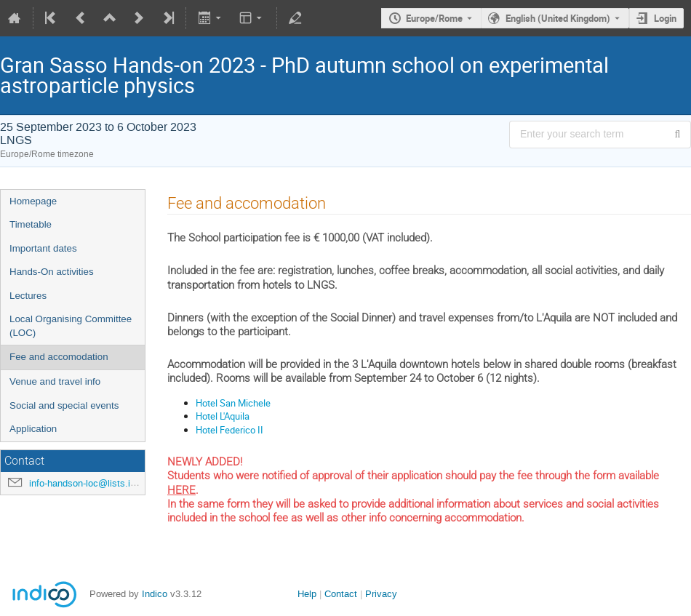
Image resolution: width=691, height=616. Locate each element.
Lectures (28, 296)
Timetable (31, 224)
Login (665, 18)
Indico (155, 594)
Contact (341, 594)
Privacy (381, 594)
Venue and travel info (55, 381)
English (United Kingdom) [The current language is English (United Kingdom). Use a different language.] (558, 18)
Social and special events (64, 405)
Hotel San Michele (233, 403)
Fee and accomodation (59, 357)
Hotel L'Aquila (223, 416)
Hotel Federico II (229, 430)
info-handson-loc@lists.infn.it (90, 483)
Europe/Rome (434, 18)
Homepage (33, 201)
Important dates (43, 248)
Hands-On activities (52, 272)
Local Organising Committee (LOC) (71, 326)
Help (307, 594)
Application (33, 429)
